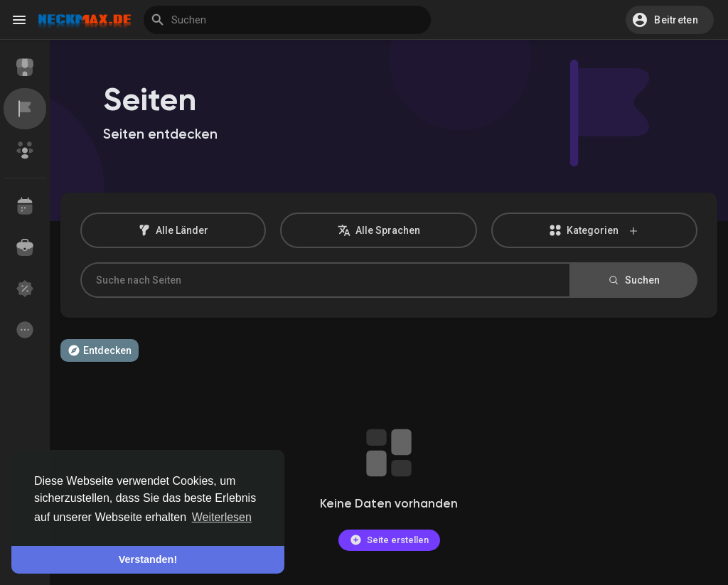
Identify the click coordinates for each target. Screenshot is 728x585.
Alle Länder (173, 230)
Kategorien (594, 231)
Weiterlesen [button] (222, 517)
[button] (670, 20)
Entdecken (100, 350)
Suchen (633, 280)
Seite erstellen (389, 540)
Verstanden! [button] (148, 559)
